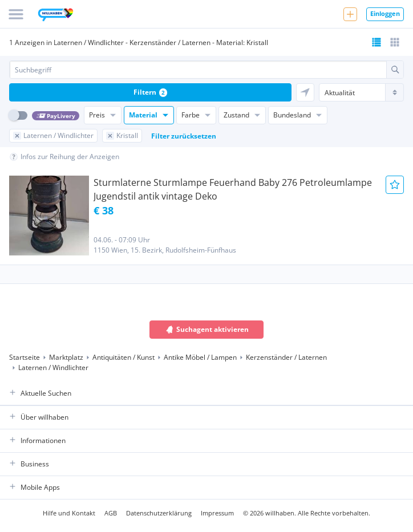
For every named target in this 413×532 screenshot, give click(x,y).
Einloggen (385, 13)
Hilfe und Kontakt (69, 513)
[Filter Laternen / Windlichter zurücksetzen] (53, 136)
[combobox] (198, 70)
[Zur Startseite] (56, 16)
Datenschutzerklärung (159, 513)
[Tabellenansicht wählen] (395, 42)
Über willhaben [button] (39, 417)
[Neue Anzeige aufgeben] (350, 14)
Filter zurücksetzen (184, 136)
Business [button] (29, 464)
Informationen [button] (37, 441)
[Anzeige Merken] (395, 185)
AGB (111, 513)
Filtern (151, 92)
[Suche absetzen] (395, 70)
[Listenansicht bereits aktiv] (376, 42)
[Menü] (16, 14)
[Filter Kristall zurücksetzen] (122, 136)
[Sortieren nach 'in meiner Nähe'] (305, 92)
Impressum (217, 513)
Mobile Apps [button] (35, 488)
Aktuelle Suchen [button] (40, 393)
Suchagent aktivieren (207, 329)
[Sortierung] (361, 92)
